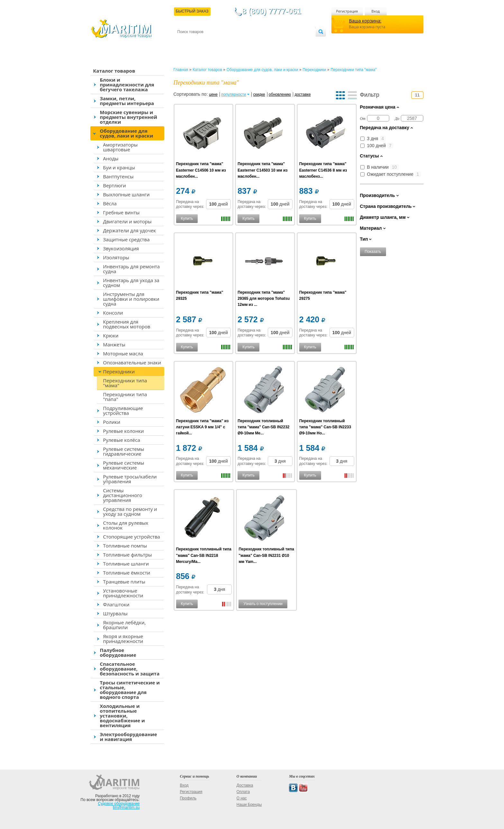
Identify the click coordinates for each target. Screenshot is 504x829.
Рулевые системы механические (124, 465)
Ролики (112, 422)
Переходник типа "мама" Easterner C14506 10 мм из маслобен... (201, 170)
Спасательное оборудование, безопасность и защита (130, 669)
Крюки (111, 335)
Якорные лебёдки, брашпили (125, 625)
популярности (234, 94)
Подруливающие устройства (123, 410)
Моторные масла (123, 353)
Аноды (111, 158)
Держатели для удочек (130, 230)
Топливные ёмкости (127, 573)
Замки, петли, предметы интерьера (127, 101)
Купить (187, 218)
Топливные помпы (125, 546)
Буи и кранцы (119, 167)
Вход (376, 11)
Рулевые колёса (122, 440)
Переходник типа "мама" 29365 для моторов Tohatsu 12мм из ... (264, 299)
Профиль (188, 798)
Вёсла (110, 203)
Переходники (119, 371)
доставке (302, 94)
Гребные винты (122, 212)
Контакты (185, 42)
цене (213, 94)
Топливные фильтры (128, 555)
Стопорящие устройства (132, 537)
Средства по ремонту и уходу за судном (130, 511)
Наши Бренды (249, 805)
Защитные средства (126, 239)
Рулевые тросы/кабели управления (130, 479)
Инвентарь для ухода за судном (131, 283)
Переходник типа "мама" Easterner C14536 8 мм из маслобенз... (323, 170)
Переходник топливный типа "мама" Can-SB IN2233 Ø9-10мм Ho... (325, 427)
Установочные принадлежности (123, 593)
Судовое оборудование (119, 804)
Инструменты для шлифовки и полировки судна (131, 299)
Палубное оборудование (118, 652)
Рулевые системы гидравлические (124, 451)
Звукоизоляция (121, 248)
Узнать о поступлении (263, 604)
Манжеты (114, 344)
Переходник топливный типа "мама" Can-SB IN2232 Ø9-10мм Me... (263, 427)
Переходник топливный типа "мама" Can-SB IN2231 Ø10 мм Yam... (266, 555)
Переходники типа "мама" (125, 383)
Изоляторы (116, 257)
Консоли (113, 313)
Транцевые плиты (124, 582)
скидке (259, 94)
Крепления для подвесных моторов (127, 324)
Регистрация (347, 11)
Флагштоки (116, 604)
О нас (242, 798)
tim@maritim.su (126, 807)
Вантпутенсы (118, 176)
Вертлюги (115, 185)
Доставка (209, 42)
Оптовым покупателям (295, 42)
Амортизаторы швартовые (121, 147)
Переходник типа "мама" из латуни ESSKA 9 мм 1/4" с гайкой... (203, 427)
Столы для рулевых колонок (126, 525)
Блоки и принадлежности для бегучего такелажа (127, 85)
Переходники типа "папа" (125, 397)
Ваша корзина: (365, 21)
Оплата (230, 42)
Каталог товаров (114, 71)
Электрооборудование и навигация (129, 737)
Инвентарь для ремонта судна (132, 269)
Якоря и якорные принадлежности (123, 639)
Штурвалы (115, 613)
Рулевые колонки (124, 431)
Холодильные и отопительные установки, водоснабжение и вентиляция (122, 716)
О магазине (254, 42)
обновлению (280, 94)
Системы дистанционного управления (123, 495)
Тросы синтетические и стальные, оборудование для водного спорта (130, 690)
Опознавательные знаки (132, 362)
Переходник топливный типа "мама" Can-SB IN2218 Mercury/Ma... (204, 555)
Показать (373, 252)
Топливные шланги (126, 564)
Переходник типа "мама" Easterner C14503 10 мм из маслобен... (262, 170)
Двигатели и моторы (127, 221)
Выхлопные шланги (126, 194)
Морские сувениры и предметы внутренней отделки (129, 117)
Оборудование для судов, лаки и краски (127, 133)
